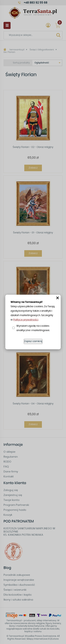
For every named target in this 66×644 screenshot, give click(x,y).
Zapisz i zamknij (33, 341)
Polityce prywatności (26, 320)
